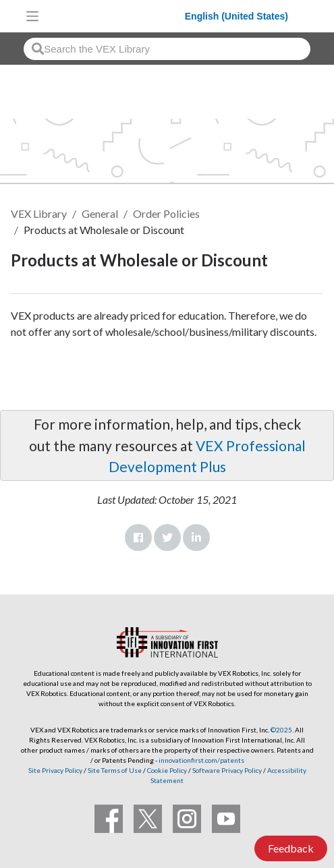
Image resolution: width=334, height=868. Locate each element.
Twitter (167, 538)
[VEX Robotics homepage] (115, 16)
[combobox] (167, 49)
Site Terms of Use (114, 770)
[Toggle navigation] (32, 16)
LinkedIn (196, 538)
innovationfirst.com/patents (201, 760)
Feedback (291, 848)
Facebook (138, 538)
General (100, 213)
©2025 (281, 730)
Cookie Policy (167, 770)
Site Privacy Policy (55, 770)
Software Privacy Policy (227, 770)
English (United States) (236, 16)
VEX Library (39, 213)
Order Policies (166, 213)
